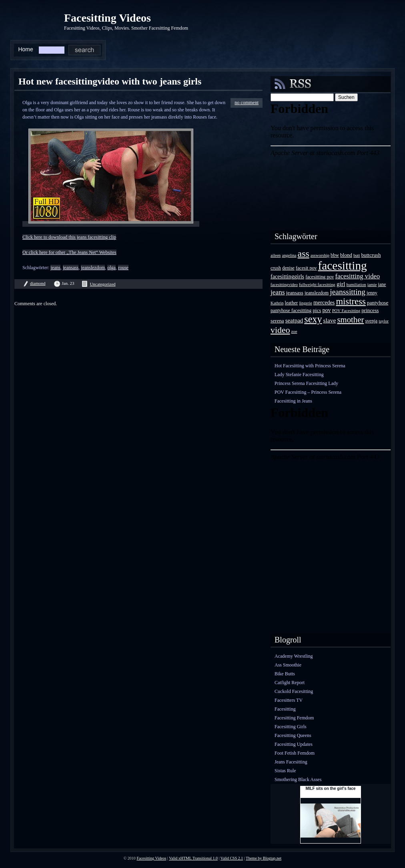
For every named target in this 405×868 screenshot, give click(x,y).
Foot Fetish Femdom (295, 753)
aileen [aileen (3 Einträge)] (276, 255)
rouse (123, 268)
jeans (55, 268)
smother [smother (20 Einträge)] (350, 319)
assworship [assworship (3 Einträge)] (320, 255)
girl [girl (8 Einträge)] (341, 284)
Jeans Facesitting (291, 762)
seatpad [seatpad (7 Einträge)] (294, 320)
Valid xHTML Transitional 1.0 (193, 858)
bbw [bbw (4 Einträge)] (335, 255)
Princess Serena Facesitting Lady (306, 383)
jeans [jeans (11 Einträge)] (278, 292)
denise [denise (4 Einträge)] (288, 268)
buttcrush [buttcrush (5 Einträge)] (371, 255)
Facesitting (285, 709)
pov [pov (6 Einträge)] (326, 310)
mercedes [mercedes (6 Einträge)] (324, 302)
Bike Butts (285, 674)
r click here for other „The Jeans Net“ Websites (71, 252)
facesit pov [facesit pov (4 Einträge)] (306, 268)
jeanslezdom (93, 268)
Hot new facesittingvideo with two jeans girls (110, 81)
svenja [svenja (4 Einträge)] (371, 321)
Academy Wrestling (294, 656)
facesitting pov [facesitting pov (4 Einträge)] (320, 277)
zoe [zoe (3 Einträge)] (294, 331)
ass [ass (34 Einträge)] (304, 254)
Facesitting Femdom (294, 718)
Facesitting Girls (291, 727)
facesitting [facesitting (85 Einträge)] (343, 266)
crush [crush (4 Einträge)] (276, 268)
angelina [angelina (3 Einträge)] (289, 255)
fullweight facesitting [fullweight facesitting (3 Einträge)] (317, 285)
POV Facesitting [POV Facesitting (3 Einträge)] (346, 311)
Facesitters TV (289, 700)
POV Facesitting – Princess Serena (308, 392)
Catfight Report (290, 683)
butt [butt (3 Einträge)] (357, 255)
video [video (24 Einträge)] (280, 330)
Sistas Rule (285, 771)
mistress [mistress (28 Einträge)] (351, 301)
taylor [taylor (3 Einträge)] (384, 321)
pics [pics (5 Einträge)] (317, 310)
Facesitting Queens (293, 735)
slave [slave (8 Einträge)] (329, 320)
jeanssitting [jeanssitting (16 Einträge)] (348, 292)
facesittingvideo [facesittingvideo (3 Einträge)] (284, 285)
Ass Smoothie (288, 665)
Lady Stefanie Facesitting (299, 375)
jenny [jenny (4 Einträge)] (372, 293)
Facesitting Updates (294, 744)
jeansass (71, 268)
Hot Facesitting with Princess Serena (310, 366)
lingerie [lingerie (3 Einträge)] (306, 303)
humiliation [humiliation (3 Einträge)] (356, 285)
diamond (38, 283)
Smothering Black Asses (298, 779)
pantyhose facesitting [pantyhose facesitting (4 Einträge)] (291, 310)
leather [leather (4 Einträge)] (292, 303)
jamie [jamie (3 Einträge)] (372, 285)
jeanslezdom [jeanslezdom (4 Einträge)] (317, 293)
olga (111, 268)
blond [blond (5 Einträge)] (346, 255)
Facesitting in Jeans (293, 401)
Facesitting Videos (107, 18)
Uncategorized (102, 284)
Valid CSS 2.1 (232, 858)
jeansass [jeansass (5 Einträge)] (295, 293)
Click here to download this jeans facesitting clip (69, 237)
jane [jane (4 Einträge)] (382, 284)
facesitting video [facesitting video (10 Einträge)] (358, 276)
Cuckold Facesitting (294, 691)
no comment (247, 103)
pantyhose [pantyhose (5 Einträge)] (378, 303)
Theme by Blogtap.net (264, 858)
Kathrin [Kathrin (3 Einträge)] (277, 303)
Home (25, 49)
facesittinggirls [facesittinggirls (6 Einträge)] (287, 276)
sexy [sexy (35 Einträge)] (313, 319)
